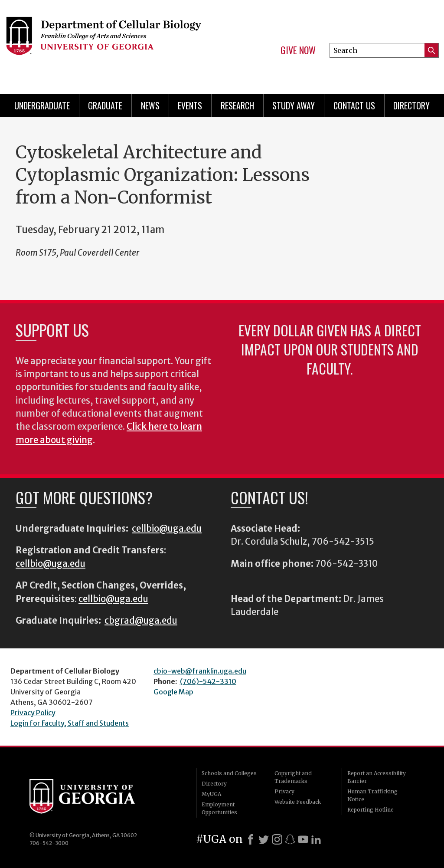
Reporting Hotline (371, 810)
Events (190, 105)
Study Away (294, 105)
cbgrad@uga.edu (141, 621)
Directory (411, 105)
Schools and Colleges (229, 773)
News (150, 105)
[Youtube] (303, 839)
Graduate (105, 105)
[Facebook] (251, 839)
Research (237, 105)
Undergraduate (42, 105)
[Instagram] (277, 839)
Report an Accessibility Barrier (377, 777)
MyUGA (211, 794)
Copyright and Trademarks (293, 777)
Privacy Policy (33, 713)
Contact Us (354, 105)
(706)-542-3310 (208, 681)
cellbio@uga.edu (167, 529)
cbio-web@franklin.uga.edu (200, 671)
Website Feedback (298, 802)
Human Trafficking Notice (372, 795)
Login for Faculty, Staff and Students (70, 723)
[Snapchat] (290, 839)
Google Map (173, 692)
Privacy (284, 791)
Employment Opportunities (219, 808)
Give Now (298, 50)
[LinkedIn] (316, 839)
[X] (264, 839)
